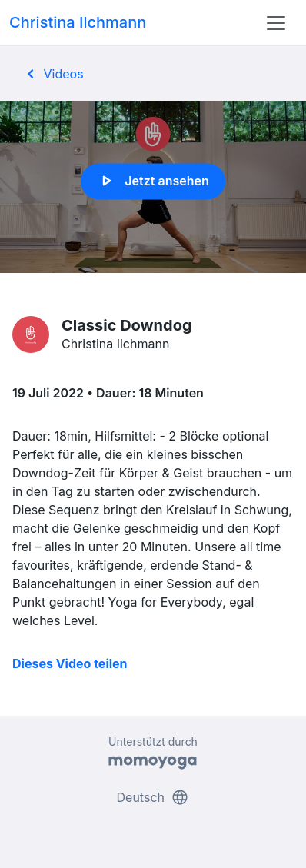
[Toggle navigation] (276, 23)
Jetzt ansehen (153, 181)
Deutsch (153, 797)
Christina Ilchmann (78, 22)
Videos (53, 74)
